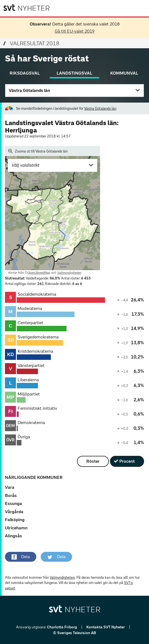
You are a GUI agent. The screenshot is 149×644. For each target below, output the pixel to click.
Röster (93, 461)
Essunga (13, 503)
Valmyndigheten (69, 273)
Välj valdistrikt (25, 165)
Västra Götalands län (29, 90)
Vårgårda (14, 512)
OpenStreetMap (39, 273)
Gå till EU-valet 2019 (75, 31)
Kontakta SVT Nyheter (106, 627)
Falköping (15, 520)
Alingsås (13, 536)
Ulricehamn (16, 528)
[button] (21, 557)
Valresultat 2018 (31, 43)
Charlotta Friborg (62, 627)
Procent (127, 461)
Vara (10, 487)
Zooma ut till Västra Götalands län (38, 151)
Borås (11, 495)
